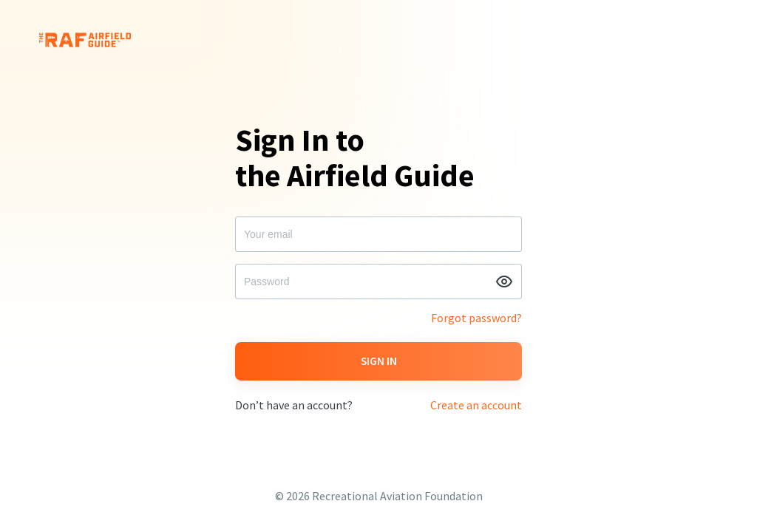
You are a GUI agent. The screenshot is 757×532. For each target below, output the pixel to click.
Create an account (476, 405)
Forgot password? (476, 318)
